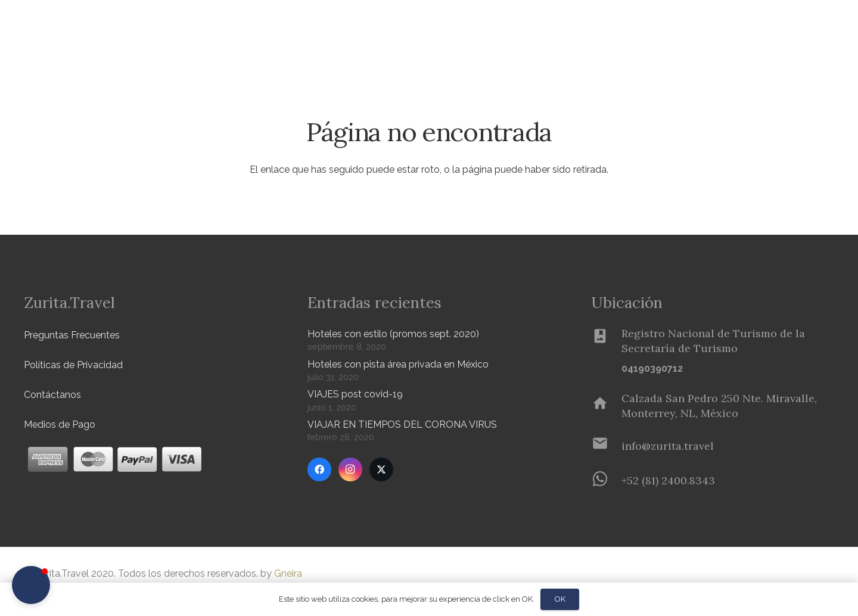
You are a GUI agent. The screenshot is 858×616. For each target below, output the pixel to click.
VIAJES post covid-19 (355, 394)
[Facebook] (319, 469)
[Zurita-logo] (93, 30)
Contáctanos (52, 395)
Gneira (288, 573)
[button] (197, 30)
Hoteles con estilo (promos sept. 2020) (393, 334)
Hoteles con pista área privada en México (398, 364)
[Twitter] (381, 469)
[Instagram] (350, 469)
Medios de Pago (60, 424)
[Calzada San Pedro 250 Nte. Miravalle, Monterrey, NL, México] (606, 406)
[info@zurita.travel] (606, 446)
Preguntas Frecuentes (72, 335)
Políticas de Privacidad (73, 365)
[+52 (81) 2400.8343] (606, 480)
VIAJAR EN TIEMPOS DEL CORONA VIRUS (402, 424)
